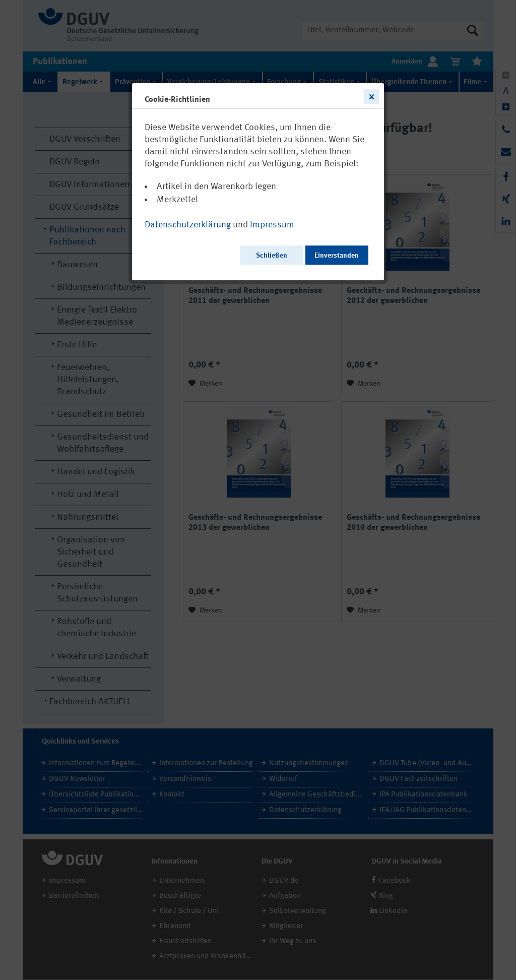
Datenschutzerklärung (188, 225)
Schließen (272, 256)
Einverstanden (337, 256)
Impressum (272, 225)
